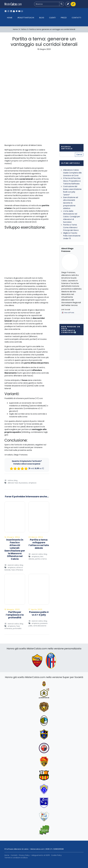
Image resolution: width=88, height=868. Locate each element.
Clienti (52, 18)
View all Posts (69, 313)
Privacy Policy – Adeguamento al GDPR (34, 855)
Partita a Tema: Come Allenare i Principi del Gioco (71, 227)
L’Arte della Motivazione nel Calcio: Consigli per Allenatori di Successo (72, 217)
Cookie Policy (56, 855)
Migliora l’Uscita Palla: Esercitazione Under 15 (72, 236)
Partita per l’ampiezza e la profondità (15, 615)
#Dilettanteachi (26, 18)
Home (10, 18)
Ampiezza (32, 483)
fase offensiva (17, 570)
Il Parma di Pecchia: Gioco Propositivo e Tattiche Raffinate (72, 181)
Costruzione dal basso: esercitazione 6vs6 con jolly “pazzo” (72, 191)
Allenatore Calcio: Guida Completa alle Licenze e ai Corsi (72, 173)
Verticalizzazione (40, 626)
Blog (42, 18)
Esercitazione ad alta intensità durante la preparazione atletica (71, 203)
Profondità (17, 628)
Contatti (76, 18)
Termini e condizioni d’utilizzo (16, 858)
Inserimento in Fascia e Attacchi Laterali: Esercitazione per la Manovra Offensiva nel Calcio (15, 549)
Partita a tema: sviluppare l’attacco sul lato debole (39, 544)
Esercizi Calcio (13, 565)
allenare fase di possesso (18, 483)
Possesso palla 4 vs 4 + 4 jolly (39, 613)
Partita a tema (41, 559)
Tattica (10, 480)
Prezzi (64, 18)
